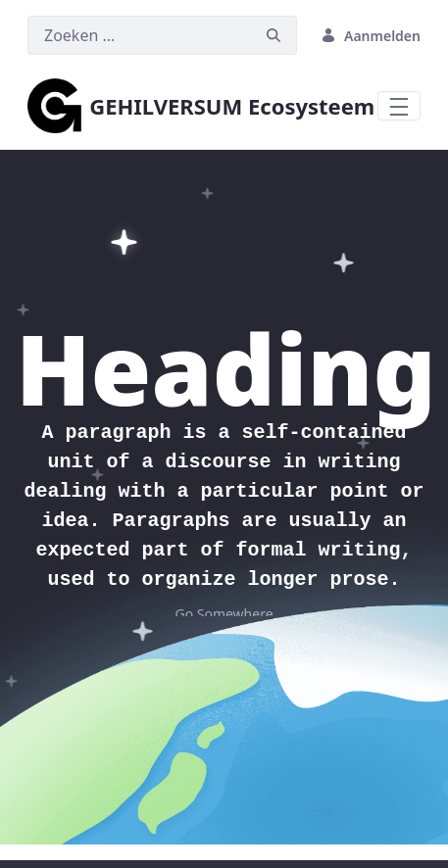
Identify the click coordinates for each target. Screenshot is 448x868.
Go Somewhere (224, 614)
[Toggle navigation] (399, 106)
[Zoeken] (139, 35)
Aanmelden (371, 36)
